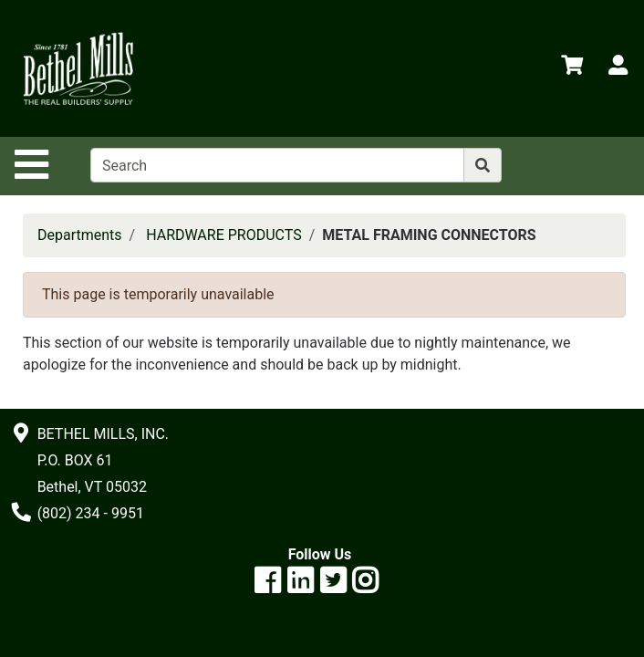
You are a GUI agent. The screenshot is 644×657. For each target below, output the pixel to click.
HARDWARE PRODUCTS (224, 235)
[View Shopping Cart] (572, 68)
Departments (80, 235)
